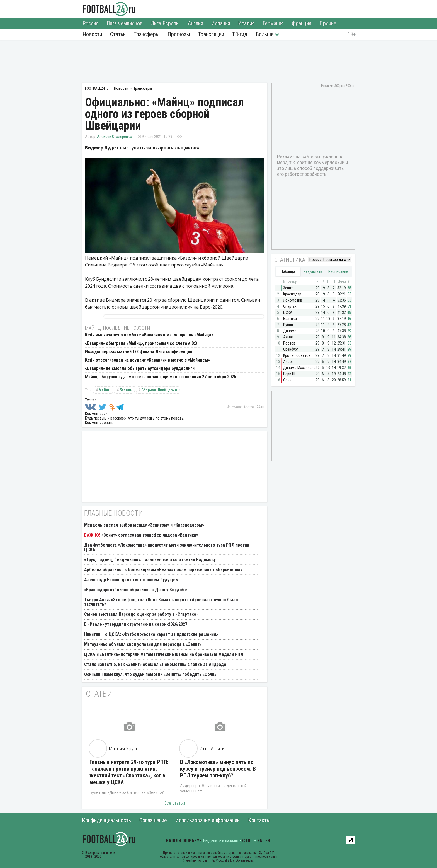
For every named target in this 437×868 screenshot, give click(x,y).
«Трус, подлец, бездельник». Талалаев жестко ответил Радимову (150, 560)
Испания (221, 23)
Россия (90, 23)
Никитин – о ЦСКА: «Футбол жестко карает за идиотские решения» (151, 634)
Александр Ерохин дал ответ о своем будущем (131, 580)
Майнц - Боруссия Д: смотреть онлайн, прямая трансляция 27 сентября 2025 (161, 377)
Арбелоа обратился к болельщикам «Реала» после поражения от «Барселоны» (163, 570)
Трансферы (147, 34)
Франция (302, 23)
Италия (246, 23)
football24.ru (254, 407)
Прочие (328, 23)
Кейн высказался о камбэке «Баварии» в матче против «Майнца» (149, 335)
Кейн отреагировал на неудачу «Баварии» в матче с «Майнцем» (147, 360)
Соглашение (153, 820)
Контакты (259, 820)
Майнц (105, 390)
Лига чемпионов (125, 23)
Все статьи (175, 803)
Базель (126, 390)
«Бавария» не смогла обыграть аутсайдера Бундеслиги (140, 368)
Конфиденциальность (106, 820)
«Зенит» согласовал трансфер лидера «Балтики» (150, 535)
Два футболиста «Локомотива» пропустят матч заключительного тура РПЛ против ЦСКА (167, 547)
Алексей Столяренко (115, 137)
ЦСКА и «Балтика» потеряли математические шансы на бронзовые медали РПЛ (164, 654)
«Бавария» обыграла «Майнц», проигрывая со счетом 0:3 (141, 343)
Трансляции (211, 34)
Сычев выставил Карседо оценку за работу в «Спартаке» (141, 614)
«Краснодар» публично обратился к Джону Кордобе (136, 590)
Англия (196, 23)
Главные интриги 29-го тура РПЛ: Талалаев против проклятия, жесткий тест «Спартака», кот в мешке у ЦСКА (129, 772)
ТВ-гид (240, 34)
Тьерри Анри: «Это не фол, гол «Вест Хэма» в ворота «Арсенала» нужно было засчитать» (161, 602)
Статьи (118, 34)
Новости (92, 34)
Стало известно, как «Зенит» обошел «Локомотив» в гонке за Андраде (155, 664)
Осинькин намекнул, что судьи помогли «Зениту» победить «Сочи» (150, 674)
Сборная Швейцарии (159, 390)
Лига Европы (165, 23)
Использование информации (207, 820)
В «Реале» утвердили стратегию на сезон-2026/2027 (136, 624)
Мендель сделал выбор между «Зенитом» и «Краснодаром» (144, 525)
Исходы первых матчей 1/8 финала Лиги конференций (139, 352)
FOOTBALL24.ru (109, 9)
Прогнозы (179, 34)
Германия (273, 23)
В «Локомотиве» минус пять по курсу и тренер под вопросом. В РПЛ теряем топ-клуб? (218, 769)
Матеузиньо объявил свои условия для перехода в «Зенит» (143, 644)
